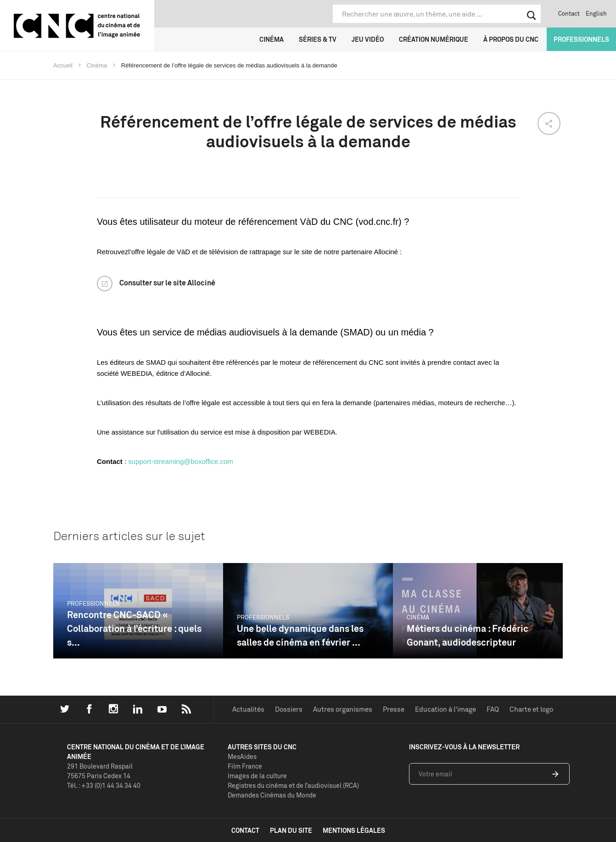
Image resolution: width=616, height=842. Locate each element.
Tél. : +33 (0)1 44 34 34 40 (104, 785)
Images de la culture (257, 776)
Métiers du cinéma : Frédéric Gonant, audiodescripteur (468, 635)
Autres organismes (343, 709)
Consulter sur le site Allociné (167, 283)
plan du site (291, 830)
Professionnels (581, 39)
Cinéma (272, 39)
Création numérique (434, 39)
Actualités (248, 709)
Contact (569, 13)
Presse (394, 709)
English (596, 13)
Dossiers (289, 709)
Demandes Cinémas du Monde (272, 795)
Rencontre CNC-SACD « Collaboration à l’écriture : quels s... (134, 628)
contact (245, 830)
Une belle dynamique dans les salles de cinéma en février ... (300, 635)
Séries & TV (318, 39)
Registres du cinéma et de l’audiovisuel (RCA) (293, 785)
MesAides (242, 756)
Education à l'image (445, 709)
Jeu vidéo (368, 39)
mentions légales (354, 830)
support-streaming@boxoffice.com (180, 461)
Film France (245, 766)
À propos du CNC (511, 39)
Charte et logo (531, 709)
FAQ (493, 709)
